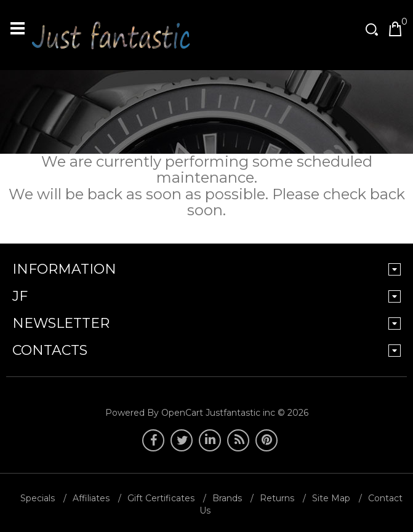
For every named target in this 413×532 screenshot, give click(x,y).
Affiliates (91, 498)
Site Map (331, 498)
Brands (227, 498)
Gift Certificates (161, 498)
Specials (38, 498)
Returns (277, 498)
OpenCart (182, 413)
